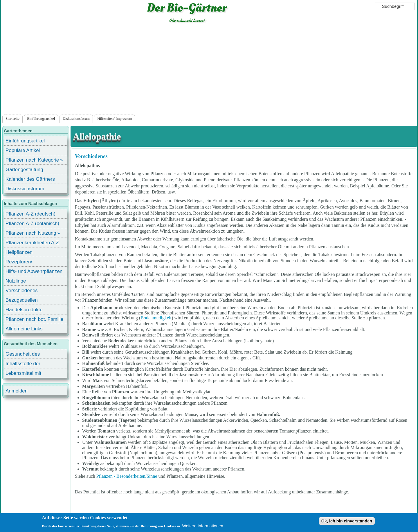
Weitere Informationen (202, 528)
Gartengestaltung (24, 170)
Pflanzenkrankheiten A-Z (32, 243)
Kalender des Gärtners (30, 179)
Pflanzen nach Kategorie (32, 160)
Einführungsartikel (41, 119)
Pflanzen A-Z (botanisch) (32, 224)
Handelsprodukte (24, 310)
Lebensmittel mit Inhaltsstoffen (23, 374)
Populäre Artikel (23, 150)
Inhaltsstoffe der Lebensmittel (23, 364)
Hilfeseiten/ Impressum (115, 119)
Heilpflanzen (19, 252)
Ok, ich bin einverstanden (347, 523)
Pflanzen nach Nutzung (31, 233)
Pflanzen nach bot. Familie (34, 319)
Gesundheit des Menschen (23, 355)
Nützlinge (16, 281)
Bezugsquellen (22, 300)
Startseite (12, 119)
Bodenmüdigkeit (156, 318)
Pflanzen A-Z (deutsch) (30, 214)
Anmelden (17, 391)
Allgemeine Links (24, 329)
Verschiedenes (91, 156)
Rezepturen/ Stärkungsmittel (22, 263)
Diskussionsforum (76, 119)
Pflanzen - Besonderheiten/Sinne (127, 476)
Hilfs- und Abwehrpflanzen (34, 271)
